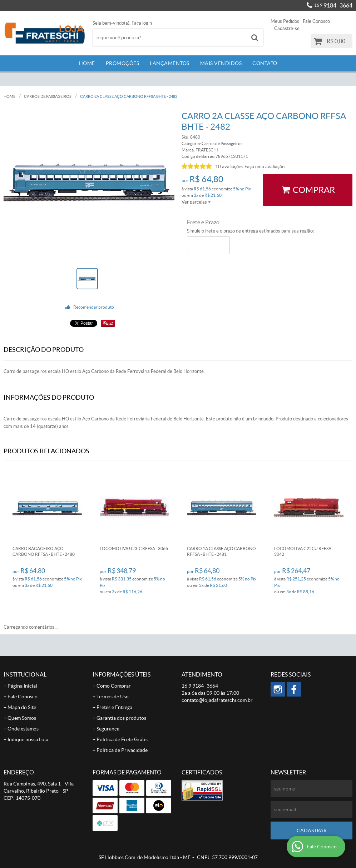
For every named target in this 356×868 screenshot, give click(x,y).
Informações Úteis (122, 674)
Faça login (142, 23)
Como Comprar (114, 686)
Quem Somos (22, 718)
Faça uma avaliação (264, 167)
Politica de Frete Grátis (122, 739)
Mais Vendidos (221, 63)
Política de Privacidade (122, 750)
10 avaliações (229, 167)
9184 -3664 (333, 5)
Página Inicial (22, 686)
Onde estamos (23, 729)
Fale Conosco (316, 21)
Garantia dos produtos (121, 718)
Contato (265, 63)
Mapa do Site (22, 707)
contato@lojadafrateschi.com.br (217, 700)
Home (87, 63)
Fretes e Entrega (114, 707)
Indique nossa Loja (28, 739)
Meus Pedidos (285, 21)
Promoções (123, 63)
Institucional (25, 674)
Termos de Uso (113, 697)
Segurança (108, 729)
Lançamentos (170, 63)
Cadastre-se (287, 28)
